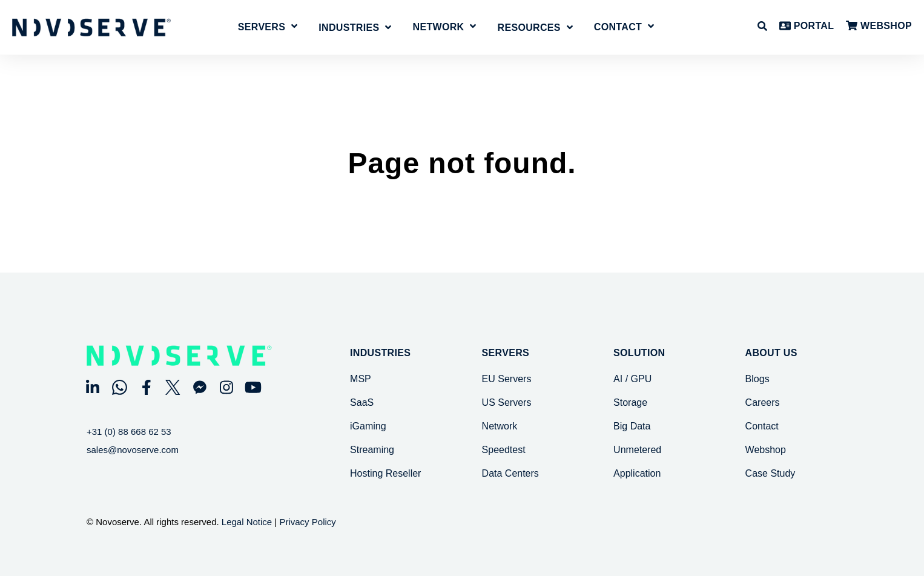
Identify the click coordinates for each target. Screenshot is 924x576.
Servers (262, 27)
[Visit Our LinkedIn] (93, 387)
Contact (618, 27)
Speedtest (504, 450)
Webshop (766, 450)
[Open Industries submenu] (355, 29)
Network (439, 27)
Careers (763, 402)
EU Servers (507, 379)
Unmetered (637, 450)
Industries (380, 353)
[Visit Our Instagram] (226, 387)
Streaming (372, 450)
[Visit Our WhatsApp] (119, 387)
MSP (361, 379)
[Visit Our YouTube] (253, 387)
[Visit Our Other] (200, 387)
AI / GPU (632, 379)
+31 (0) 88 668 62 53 (129, 432)
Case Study (771, 473)
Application (637, 473)
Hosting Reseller (385, 473)
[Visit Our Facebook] (146, 387)
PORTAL (807, 27)
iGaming (368, 426)
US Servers (507, 402)
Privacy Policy (307, 522)
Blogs (757, 379)
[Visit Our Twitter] (173, 387)
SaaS (362, 402)
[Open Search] (762, 26)
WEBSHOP (879, 27)
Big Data (632, 426)
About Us (771, 353)
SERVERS (506, 353)
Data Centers (510, 473)
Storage (630, 402)
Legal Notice (247, 522)
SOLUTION (639, 353)
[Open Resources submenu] (535, 29)
